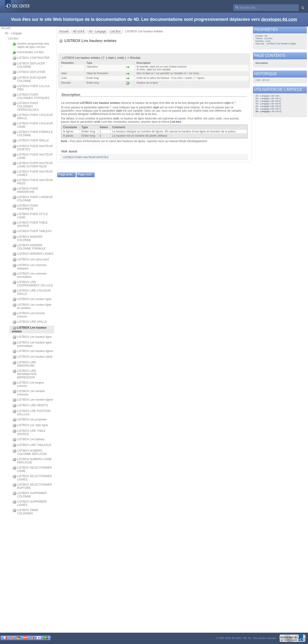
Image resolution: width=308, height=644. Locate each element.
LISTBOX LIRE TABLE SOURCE (29, 432)
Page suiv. (85, 174)
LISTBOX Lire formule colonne (29, 315)
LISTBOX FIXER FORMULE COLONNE (33, 134)
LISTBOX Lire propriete (30, 420)
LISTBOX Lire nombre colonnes (29, 393)
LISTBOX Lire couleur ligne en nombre (32, 306)
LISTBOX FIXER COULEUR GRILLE (33, 117)
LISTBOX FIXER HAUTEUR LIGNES (33, 173)
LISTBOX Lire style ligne (30, 425)
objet (227, 103)
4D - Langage (13, 33)
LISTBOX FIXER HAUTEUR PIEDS (33, 182)
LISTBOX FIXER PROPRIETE (25, 207)
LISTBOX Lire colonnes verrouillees (30, 275)
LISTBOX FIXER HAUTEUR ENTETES (33, 148)
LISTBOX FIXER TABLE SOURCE (30, 224)
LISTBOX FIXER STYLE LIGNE (30, 216)
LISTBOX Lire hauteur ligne (32, 337)
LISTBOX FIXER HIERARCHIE (25, 190)
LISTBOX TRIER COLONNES (25, 512)
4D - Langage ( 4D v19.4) (268, 101)
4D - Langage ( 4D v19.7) (268, 109)
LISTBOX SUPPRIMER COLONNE (30, 495)
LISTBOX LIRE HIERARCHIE (24, 364)
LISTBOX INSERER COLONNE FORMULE (29, 247)
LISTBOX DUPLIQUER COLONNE (29, 79)
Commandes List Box (28, 52)
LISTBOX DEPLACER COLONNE (29, 65)
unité (116, 119)
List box (176, 122)
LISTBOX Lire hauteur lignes (33, 351)
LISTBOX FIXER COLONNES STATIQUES (31, 96)
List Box (13, 38)
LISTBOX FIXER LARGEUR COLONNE (33, 199)
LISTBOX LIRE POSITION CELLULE (31, 413)
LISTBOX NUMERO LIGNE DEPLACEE (32, 461)
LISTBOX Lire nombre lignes (33, 400)
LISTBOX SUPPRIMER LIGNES (30, 503)
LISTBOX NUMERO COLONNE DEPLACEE (30, 452)
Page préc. (66, 174)
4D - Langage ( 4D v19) (267, 96)
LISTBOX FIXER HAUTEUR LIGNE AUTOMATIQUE (33, 165)
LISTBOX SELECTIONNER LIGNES (32, 478)
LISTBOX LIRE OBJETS (30, 406)
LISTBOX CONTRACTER (31, 58)
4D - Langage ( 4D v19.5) (268, 104)
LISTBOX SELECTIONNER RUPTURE (32, 486)
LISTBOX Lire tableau (29, 440)
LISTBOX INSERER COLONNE (27, 238)
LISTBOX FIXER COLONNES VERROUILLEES (26, 106)
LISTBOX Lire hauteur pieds (33, 357)
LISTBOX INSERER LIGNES (33, 254)
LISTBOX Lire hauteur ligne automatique (32, 344)
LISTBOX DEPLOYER (29, 72)
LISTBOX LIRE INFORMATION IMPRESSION (25, 374)
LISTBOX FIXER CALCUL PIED (31, 88)
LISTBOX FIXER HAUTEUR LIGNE (33, 156)
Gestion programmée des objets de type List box (31, 45)
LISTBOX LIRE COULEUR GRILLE (32, 292)
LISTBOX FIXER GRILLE (31, 141)
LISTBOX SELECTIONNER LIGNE (32, 469)
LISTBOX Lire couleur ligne (32, 299)
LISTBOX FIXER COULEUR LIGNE (33, 125)
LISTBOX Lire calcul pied (31, 260)
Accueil (6, 28)
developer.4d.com (279, 19)
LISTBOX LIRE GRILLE (30, 322)
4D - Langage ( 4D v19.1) (268, 98)
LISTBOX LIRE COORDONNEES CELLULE (33, 284)
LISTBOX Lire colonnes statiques (30, 267)
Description (71, 95)
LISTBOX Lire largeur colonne (28, 384)
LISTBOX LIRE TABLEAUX (32, 445)
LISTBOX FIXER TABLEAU (32, 231)
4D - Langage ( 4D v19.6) (268, 106)
